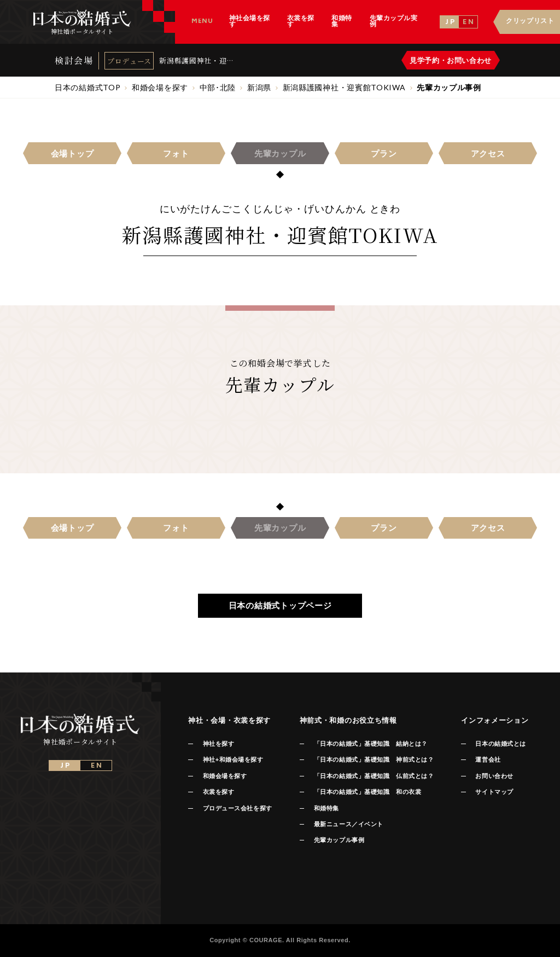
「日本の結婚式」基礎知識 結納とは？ (371, 744)
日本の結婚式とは (500, 744)
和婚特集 (326, 808)
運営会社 (488, 759)
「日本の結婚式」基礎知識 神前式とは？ (374, 759)
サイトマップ (494, 792)
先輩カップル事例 (339, 840)
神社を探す (219, 744)
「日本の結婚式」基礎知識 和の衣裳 (367, 792)
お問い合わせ (494, 776)
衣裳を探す (219, 792)
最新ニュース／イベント (349, 824)
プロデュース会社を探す (238, 808)
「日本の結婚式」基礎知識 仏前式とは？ (374, 776)
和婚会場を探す (225, 776)
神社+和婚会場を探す (233, 759)
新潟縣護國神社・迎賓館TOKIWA (197, 60)
